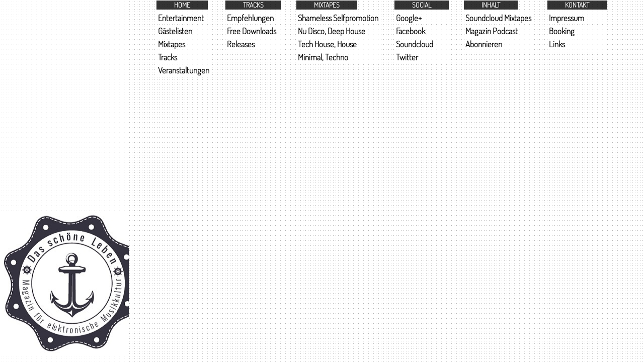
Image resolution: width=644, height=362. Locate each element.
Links (557, 44)
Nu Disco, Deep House (332, 31)
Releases (241, 44)
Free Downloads (252, 31)
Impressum (567, 18)
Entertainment (181, 18)
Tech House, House (327, 44)
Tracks (168, 57)
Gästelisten (175, 31)
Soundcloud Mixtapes (498, 18)
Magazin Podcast (492, 31)
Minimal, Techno (323, 57)
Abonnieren (484, 44)
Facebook (411, 31)
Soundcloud (415, 44)
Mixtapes (172, 44)
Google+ (409, 18)
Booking (562, 31)
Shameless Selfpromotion (338, 18)
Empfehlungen (250, 18)
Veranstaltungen (184, 70)
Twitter (407, 57)
